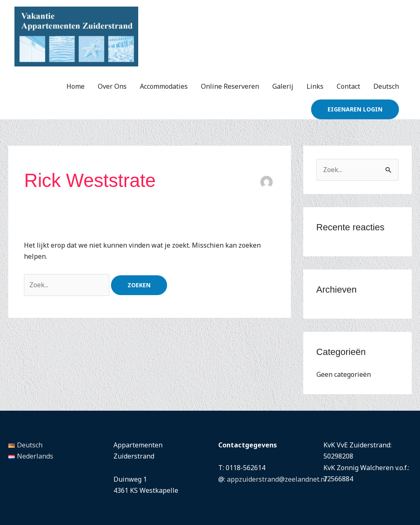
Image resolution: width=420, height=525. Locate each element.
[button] (355, 109)
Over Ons (112, 86)
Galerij (283, 86)
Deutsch (386, 86)
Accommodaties (164, 86)
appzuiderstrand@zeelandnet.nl (277, 479)
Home (76, 86)
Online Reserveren (230, 86)
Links (315, 86)
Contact (348, 86)
